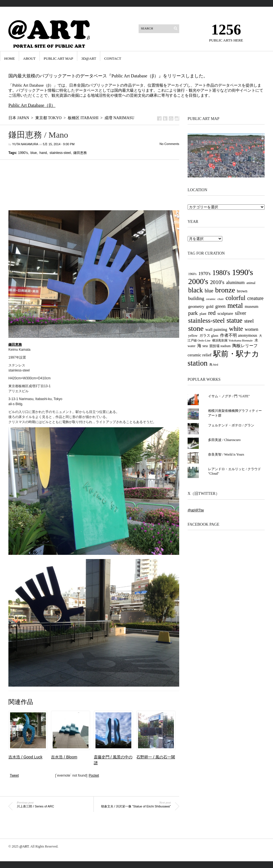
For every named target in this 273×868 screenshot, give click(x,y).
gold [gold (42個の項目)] (210, 306)
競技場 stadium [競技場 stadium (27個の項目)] (220, 346)
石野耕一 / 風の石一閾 (156, 757)
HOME (10, 58)
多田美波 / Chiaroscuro (224, 440)
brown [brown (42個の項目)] (242, 291)
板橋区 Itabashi (83, 118)
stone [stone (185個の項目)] (196, 328)
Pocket (94, 775)
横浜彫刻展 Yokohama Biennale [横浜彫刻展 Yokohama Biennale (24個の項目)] (232, 340)
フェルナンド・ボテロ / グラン (231, 425)
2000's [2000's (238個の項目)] (198, 281)
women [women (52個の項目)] (251, 329)
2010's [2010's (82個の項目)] (217, 282)
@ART (24, 846)
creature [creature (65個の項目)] (255, 298)
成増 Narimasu (119, 118)
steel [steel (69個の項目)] (249, 321)
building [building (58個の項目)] (196, 298)
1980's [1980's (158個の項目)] (221, 273)
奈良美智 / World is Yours (226, 454)
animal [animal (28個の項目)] (251, 283)
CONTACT (113, 58)
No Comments (169, 144)
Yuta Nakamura (25, 144)
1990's (23, 153)
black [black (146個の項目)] (195, 290)
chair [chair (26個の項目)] (221, 299)
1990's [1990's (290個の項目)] (242, 272)
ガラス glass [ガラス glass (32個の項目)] (209, 336)
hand (43, 153)
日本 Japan (19, 118)
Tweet (14, 775)
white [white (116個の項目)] (236, 329)
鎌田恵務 (80, 153)
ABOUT (29, 58)
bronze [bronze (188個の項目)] (225, 290)
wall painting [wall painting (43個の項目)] (216, 329)
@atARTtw (196, 510)
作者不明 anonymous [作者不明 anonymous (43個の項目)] (239, 335)
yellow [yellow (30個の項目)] (193, 336)
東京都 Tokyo (48, 118)
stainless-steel (60, 153)
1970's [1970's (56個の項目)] (204, 273)
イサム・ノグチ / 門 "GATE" (229, 396)
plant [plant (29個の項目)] (203, 314)
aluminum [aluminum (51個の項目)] (235, 282)
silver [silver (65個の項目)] (241, 313)
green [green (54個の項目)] (221, 306)
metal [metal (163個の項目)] (235, 305)
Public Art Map (58, 58)
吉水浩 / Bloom (64, 757)
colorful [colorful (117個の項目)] (235, 298)
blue (34, 153)
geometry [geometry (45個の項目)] (196, 306)
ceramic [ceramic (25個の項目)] (211, 299)
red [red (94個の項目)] (212, 313)
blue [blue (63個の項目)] (209, 291)
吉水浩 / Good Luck (25, 757)
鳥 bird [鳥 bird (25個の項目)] (214, 364)
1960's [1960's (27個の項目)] (192, 274)
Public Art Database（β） (32, 105)
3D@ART (89, 58)
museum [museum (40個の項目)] (252, 306)
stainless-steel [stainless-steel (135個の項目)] (207, 320)
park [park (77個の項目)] (193, 313)
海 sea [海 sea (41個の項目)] (202, 346)
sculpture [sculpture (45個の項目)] (225, 313)
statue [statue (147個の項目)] (235, 320)
